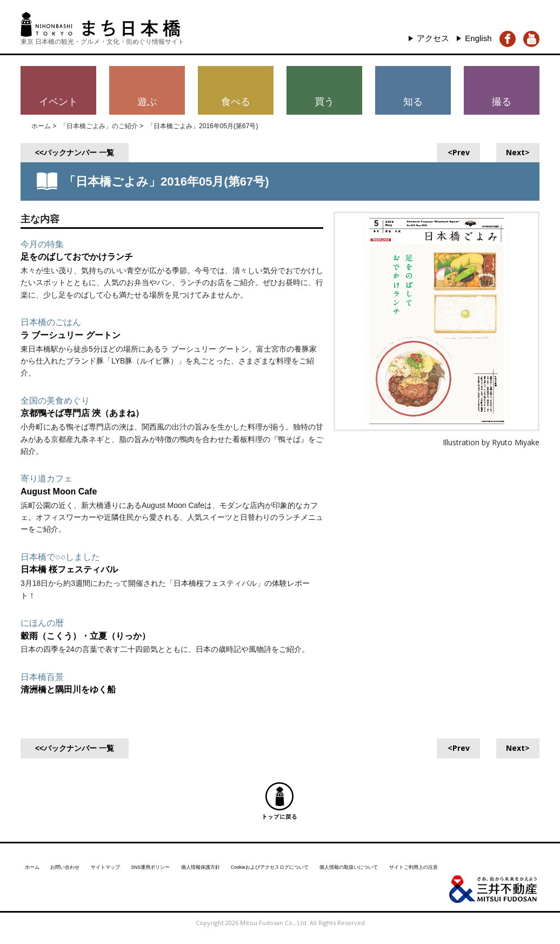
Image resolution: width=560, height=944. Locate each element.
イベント (58, 100)
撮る (502, 100)
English (477, 37)
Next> (518, 150)
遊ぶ (147, 100)
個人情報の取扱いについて (408, 862)
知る (413, 100)
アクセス (430, 37)
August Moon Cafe (64, 489)
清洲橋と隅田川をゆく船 (74, 688)
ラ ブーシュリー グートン (77, 333)
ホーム (41, 124)
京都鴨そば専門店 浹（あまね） (90, 411)
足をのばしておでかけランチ (84, 255)
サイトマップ (118, 862)
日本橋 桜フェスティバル (75, 567)
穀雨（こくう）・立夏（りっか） (94, 633)
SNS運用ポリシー (171, 862)
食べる (236, 100)
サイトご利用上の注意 (484, 862)
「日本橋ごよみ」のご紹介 (99, 124)
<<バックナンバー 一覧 (75, 150)
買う (324, 100)
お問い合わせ (71, 862)
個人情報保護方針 (230, 862)
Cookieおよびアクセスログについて (313, 862)
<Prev (459, 150)
